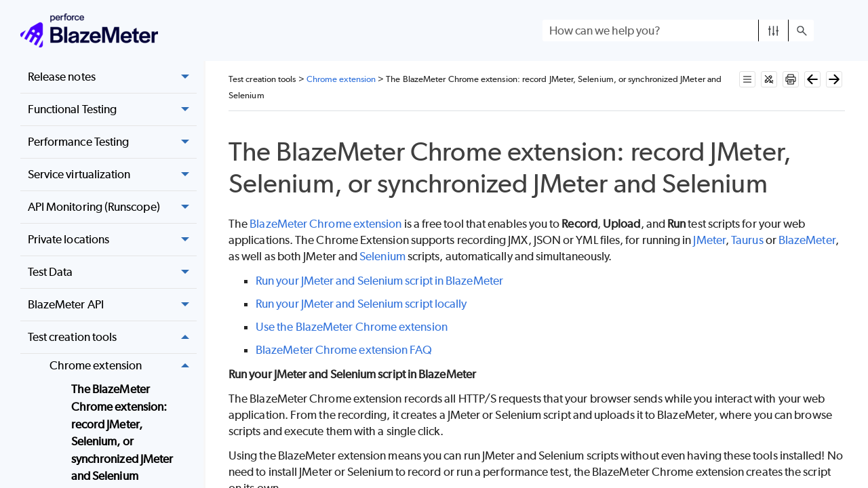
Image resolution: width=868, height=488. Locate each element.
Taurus (747, 240)
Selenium (382, 256)
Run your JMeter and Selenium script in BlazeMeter (379, 281)
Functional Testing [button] (112, 109)
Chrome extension (123, 366)
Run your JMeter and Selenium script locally (361, 304)
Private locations (112, 240)
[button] (773, 30)
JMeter (709, 240)
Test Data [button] (112, 272)
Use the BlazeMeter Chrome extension (352, 327)
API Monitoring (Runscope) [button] (112, 207)
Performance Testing (112, 142)
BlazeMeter (807, 240)
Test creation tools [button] (112, 337)
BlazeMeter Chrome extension (325, 224)
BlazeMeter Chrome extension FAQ (344, 350)
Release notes (112, 77)
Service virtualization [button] (112, 175)
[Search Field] (678, 30)
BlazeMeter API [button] (112, 305)
